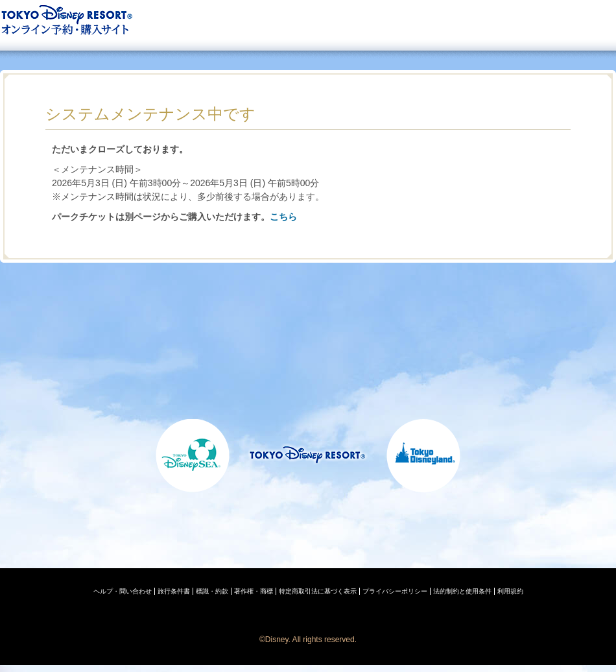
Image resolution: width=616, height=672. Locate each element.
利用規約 (510, 591)
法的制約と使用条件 (462, 591)
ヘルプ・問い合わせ (123, 591)
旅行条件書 (174, 591)
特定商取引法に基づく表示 (318, 591)
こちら (283, 217)
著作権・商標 (254, 591)
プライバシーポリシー (395, 591)
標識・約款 (212, 591)
